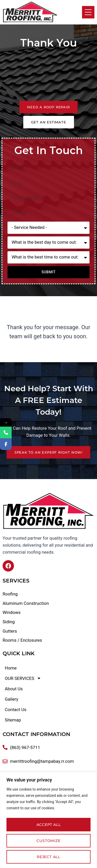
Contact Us (16, 710)
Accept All (49, 825)
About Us (14, 689)
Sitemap (13, 720)
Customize (48, 841)
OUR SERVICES (23, 678)
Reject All (48, 857)
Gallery (12, 699)
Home (11, 668)
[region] (48, 820)
